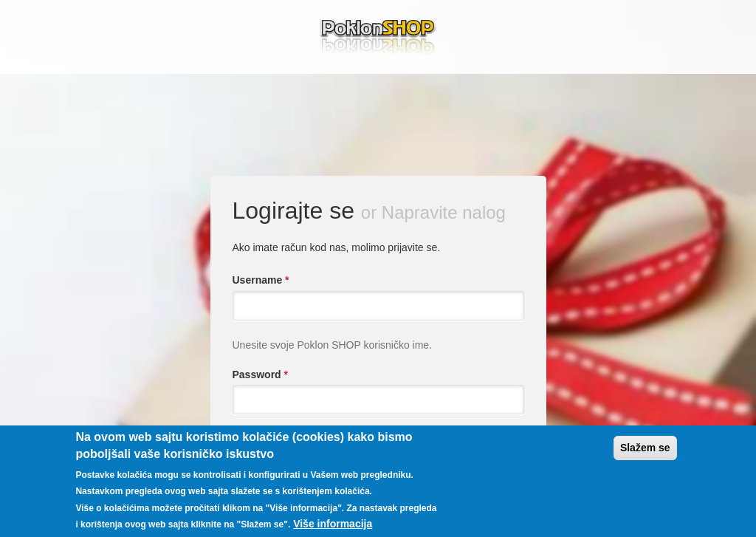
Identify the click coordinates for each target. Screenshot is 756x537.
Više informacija (333, 524)
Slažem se (645, 448)
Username (261, 280)
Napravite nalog (444, 212)
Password (260, 374)
